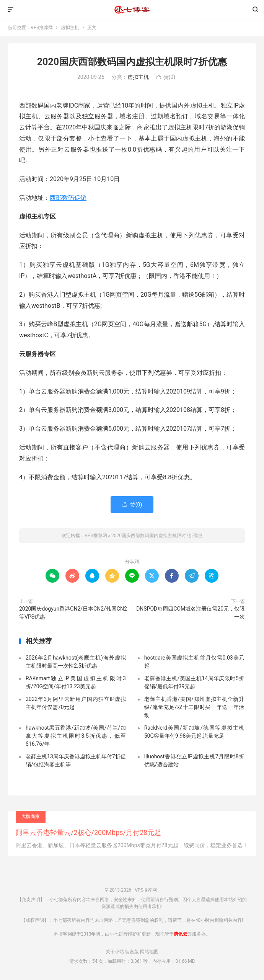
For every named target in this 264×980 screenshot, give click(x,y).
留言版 (132, 952)
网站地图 (149, 952)
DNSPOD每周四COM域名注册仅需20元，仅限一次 (191, 613)
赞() (166, 77)
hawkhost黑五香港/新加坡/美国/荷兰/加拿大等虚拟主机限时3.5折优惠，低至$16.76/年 (76, 736)
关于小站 (115, 952)
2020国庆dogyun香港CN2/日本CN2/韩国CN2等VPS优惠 (73, 613)
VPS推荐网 (132, 10)
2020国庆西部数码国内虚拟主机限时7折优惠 (132, 62)
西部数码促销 (68, 198)
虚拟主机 (70, 28)
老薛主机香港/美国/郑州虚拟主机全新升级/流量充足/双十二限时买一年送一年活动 (194, 707)
